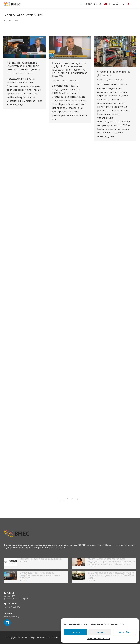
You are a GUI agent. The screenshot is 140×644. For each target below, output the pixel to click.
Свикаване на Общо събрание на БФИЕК (41, 559)
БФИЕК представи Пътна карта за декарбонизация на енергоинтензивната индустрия (40, 575)
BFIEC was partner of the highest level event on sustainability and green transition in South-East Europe (111, 575)
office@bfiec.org (114, 4)
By (19, 74)
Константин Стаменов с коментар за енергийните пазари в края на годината (23, 66)
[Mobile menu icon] (134, 4)
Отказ (100, 632)
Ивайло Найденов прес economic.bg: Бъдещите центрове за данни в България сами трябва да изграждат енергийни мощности (111, 562)
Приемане (76, 632)
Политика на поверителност (99, 639)
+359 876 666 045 (91, 4)
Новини (10, 74)
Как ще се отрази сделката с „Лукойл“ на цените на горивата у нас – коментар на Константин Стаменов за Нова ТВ (70, 70)
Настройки (124, 632)
